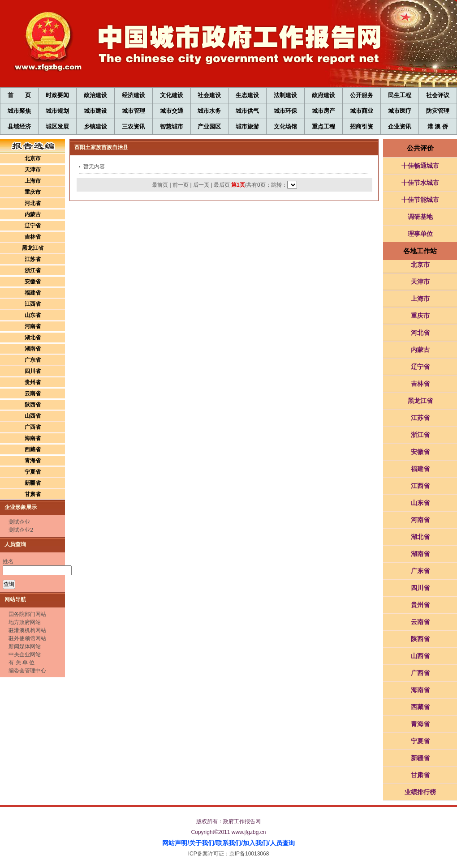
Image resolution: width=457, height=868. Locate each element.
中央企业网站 (25, 654)
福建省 (33, 293)
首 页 (19, 95)
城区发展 (57, 126)
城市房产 (323, 111)
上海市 (33, 181)
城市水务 (209, 111)
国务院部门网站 (27, 614)
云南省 (33, 393)
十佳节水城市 (420, 183)
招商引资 (362, 126)
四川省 (33, 371)
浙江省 (33, 270)
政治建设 (95, 95)
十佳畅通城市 (420, 166)
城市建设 (95, 111)
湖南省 (33, 349)
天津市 (33, 170)
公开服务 (362, 95)
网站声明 (175, 843)
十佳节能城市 (420, 200)
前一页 (181, 185)
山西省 (33, 416)
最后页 (222, 185)
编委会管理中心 (27, 671)
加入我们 (255, 843)
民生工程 (400, 95)
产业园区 (209, 126)
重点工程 (323, 126)
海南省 (33, 438)
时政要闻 (57, 95)
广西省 (33, 427)
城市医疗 (400, 111)
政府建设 (323, 95)
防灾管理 (438, 111)
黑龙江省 (33, 248)
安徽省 (33, 282)
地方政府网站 (25, 622)
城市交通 (172, 111)
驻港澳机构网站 (27, 630)
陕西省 (33, 405)
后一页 (201, 185)
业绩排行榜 (420, 792)
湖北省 (33, 338)
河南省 (33, 326)
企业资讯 (400, 126)
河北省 (33, 203)
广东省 (33, 360)
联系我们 (228, 843)
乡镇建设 (95, 126)
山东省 (33, 315)
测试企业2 (21, 530)
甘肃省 (33, 494)
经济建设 (134, 95)
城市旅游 (247, 126)
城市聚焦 (19, 111)
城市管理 (134, 111)
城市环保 (285, 111)
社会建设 (209, 95)
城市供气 (247, 111)
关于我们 (202, 843)
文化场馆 (285, 126)
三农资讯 (134, 126)
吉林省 (33, 237)
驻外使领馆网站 (27, 638)
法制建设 (285, 95)
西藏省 (33, 449)
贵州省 (33, 382)
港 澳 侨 (438, 126)
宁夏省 (33, 472)
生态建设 (247, 95)
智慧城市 (172, 126)
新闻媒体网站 (25, 646)
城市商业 (362, 111)
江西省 (33, 304)
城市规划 (57, 111)
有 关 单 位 (22, 663)
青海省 (33, 461)
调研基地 (420, 217)
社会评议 (438, 95)
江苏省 (33, 259)
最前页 (160, 185)
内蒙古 (33, 214)
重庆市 (33, 192)
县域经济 (19, 126)
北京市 (33, 158)
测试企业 (19, 522)
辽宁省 (33, 226)
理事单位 (420, 234)
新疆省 (33, 483)
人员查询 (282, 843)
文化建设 (172, 95)
